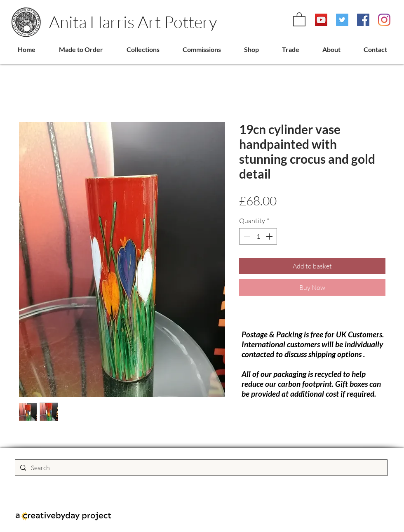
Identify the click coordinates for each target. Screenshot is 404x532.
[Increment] (270, 236)
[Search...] (200, 468)
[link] (299, 19)
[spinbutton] (258, 236)
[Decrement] (246, 236)
